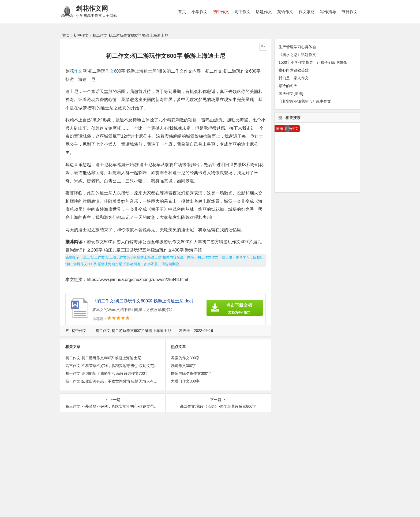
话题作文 (264, 12)
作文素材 (307, 12)
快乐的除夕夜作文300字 (191, 373)
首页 (182, 12)
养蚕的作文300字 (185, 358)
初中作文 (221, 12)
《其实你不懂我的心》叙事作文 (305, 101)
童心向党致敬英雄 (294, 70)
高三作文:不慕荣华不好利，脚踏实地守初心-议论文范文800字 (117, 366)
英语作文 (285, 12)
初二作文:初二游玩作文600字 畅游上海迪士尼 (133, 331)
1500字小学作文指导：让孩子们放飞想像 (313, 62)
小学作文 (200, 12)
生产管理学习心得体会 (297, 47)
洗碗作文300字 (183, 366)
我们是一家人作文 (294, 78)
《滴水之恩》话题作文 (297, 55)
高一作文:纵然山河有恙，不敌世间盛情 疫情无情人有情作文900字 (120, 381)
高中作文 (242, 12)
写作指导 (328, 12)
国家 (280, 129)
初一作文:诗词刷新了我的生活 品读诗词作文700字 (107, 373)
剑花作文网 (92, 8)
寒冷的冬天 (288, 86)
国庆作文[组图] (291, 93)
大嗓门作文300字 (185, 381)
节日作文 (350, 12)
